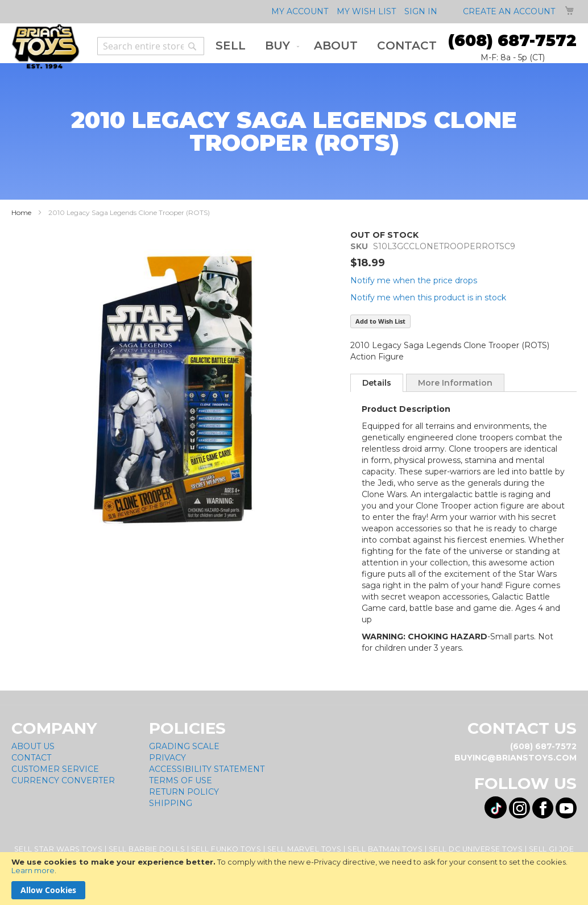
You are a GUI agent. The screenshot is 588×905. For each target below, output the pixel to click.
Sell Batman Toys (385, 849)
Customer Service (55, 769)
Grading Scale (184, 746)
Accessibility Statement (207, 769)
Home (21, 212)
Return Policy (184, 792)
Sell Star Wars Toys (59, 849)
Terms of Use (181, 780)
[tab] (377, 383)
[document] (294, 879)
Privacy (167, 758)
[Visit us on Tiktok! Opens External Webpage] (496, 807)
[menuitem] (231, 46)
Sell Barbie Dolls (147, 849)
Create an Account (509, 11)
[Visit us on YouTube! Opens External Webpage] (566, 808)
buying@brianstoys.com (515, 758)
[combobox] (151, 46)
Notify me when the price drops (414, 280)
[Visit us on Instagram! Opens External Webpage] (519, 808)
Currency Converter (63, 780)
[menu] (326, 46)
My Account (300, 11)
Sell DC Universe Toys (476, 849)
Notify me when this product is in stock (428, 297)
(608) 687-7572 (512, 40)
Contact (31, 758)
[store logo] (45, 47)
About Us (33, 746)
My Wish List (366, 11)
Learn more (33, 870)
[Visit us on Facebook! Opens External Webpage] (543, 808)
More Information (455, 383)
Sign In (421, 11)
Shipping (171, 803)
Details (377, 383)
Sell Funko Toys (226, 849)
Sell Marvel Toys (305, 849)
